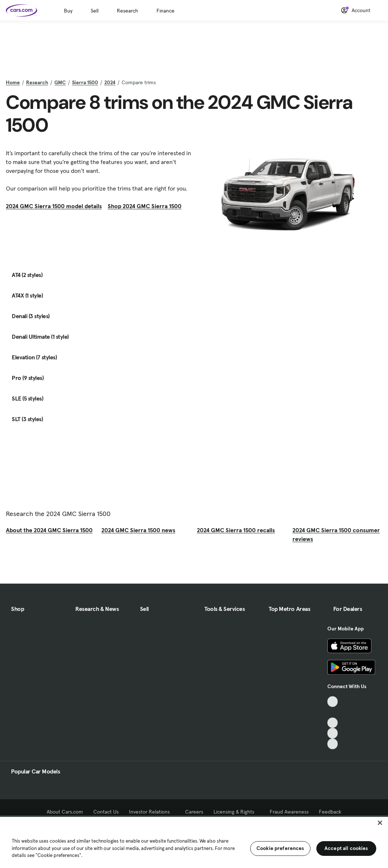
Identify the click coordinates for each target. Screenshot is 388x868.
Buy (68, 11)
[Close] (380, 823)
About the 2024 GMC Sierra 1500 (49, 530)
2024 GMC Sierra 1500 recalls (236, 530)
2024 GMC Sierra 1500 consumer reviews (336, 534)
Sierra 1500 (85, 82)
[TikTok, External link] (333, 702)
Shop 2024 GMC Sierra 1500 (145, 206)
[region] (194, 842)
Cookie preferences (280, 848)
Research (127, 11)
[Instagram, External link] (333, 733)
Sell (95, 11)
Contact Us (106, 812)
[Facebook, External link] (333, 712)
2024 (110, 82)
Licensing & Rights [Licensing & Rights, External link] (236, 812)
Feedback (330, 812)
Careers (194, 812)
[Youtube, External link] (333, 723)
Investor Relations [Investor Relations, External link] (152, 812)
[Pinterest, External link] (333, 744)
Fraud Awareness (289, 812)
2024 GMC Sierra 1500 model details (54, 206)
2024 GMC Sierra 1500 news (138, 530)
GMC (60, 82)
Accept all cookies (346, 848)
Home (13, 82)
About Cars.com (65, 812)
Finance (166, 11)
